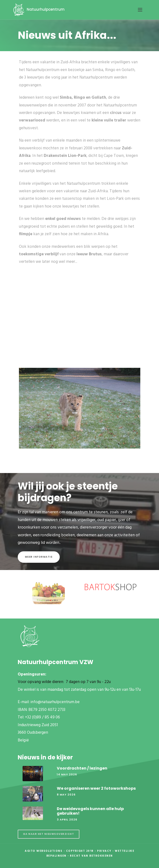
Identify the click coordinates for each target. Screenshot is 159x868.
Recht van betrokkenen (91, 856)
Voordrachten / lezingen (82, 768)
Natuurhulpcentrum (38, 9)
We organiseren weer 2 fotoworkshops (96, 788)
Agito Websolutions (44, 851)
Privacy (104, 851)
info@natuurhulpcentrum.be (55, 702)
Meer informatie (39, 557)
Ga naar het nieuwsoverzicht (49, 834)
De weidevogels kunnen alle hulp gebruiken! (90, 811)
